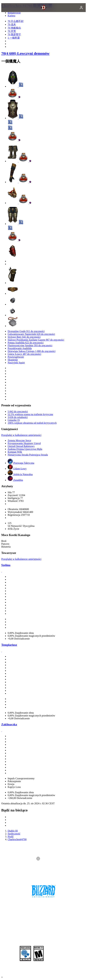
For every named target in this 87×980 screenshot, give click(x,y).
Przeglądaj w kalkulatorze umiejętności (21, 435)
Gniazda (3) (14, 420)
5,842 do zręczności (18, 411)
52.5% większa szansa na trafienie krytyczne (30, 414)
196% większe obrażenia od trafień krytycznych (32, 423)
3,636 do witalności (18, 417)
